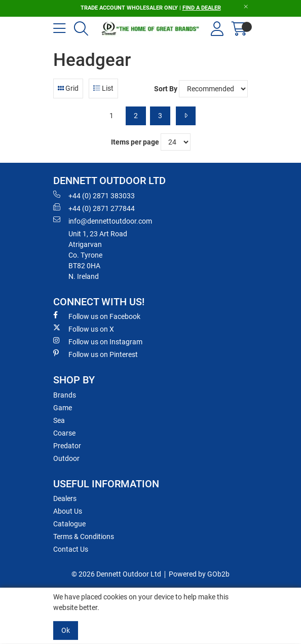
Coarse (64, 433)
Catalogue (69, 524)
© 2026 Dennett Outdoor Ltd (116, 574)
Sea (59, 420)
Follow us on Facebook (97, 316)
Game (63, 408)
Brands (65, 395)
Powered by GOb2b (199, 574)
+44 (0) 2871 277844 (94, 208)
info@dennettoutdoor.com (103, 221)
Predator (67, 446)
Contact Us (71, 549)
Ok (66, 630)
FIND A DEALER (202, 8)
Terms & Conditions (84, 536)
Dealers (65, 498)
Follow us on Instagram (98, 341)
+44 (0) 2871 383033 (94, 195)
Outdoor (66, 458)
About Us (68, 511)
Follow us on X (84, 329)
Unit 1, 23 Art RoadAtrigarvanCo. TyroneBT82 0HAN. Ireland (98, 255)
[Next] (186, 116)
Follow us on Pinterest (96, 354)
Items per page (135, 142)
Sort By (166, 89)
